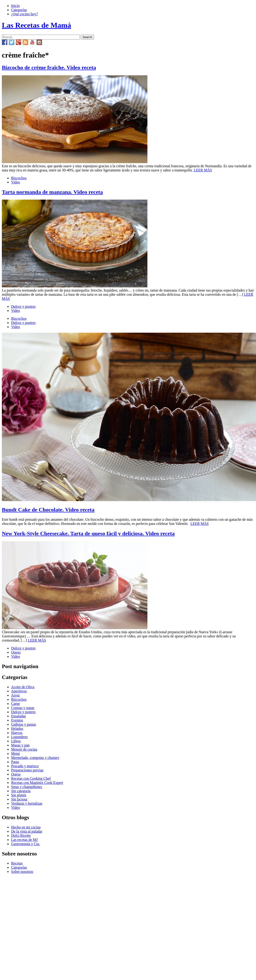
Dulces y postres (23, 306)
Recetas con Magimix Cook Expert (37, 783)
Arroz (15, 695)
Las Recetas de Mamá (36, 25)
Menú (15, 753)
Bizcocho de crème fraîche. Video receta (49, 67)
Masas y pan (20, 745)
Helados (17, 729)
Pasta (15, 762)
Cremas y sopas (23, 708)
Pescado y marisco (25, 766)
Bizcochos (19, 178)
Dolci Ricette (21, 835)
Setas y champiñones (27, 787)
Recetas (17, 863)
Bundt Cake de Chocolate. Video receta (48, 510)
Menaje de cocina (24, 749)
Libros (16, 741)
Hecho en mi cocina (26, 827)
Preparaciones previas (27, 770)
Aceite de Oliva (23, 687)
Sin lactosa (19, 799)
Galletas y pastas (24, 724)
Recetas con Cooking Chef (31, 778)
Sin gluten (19, 795)
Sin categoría (21, 791)
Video (15, 182)
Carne (15, 704)
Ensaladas (18, 716)
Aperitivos (19, 691)
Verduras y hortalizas (27, 803)
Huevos (17, 733)
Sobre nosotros (22, 872)
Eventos (17, 720)
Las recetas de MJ (24, 840)
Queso (16, 652)
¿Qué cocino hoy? (24, 14)
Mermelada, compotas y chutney (35, 758)
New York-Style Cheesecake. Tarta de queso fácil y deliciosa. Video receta (88, 533)
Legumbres (19, 737)
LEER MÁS (203, 170)
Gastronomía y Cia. (26, 844)
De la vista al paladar (27, 831)
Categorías (19, 10)
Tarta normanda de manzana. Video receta (52, 192)
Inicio (15, 6)
